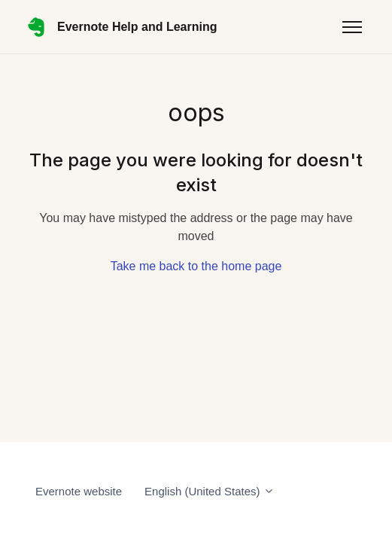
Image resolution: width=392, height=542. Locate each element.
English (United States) (210, 491)
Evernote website (79, 491)
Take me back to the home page (196, 266)
